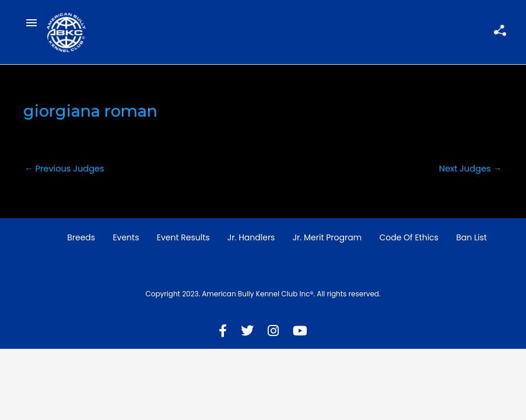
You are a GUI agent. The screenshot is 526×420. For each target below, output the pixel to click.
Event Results (183, 237)
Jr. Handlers (251, 237)
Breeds (81, 237)
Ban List (471, 237)
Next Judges (470, 169)
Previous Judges (64, 169)
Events (126, 237)
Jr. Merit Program (327, 237)
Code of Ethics (409, 237)
